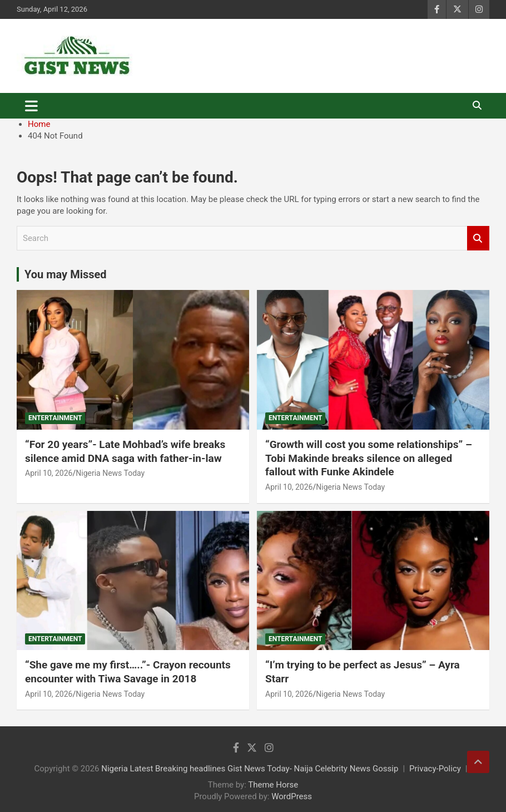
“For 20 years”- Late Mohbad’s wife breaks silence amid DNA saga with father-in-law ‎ (125, 451)
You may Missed (66, 274)
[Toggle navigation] (31, 106)
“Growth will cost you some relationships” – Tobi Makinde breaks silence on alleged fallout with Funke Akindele (369, 458)
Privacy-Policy (435, 769)
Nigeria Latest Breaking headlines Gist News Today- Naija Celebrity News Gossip (250, 769)
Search (478, 238)
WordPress (292, 796)
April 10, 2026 (49, 473)
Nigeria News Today (110, 473)
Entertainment (55, 418)
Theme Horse (273, 785)
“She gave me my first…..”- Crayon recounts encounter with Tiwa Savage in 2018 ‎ (128, 672)
